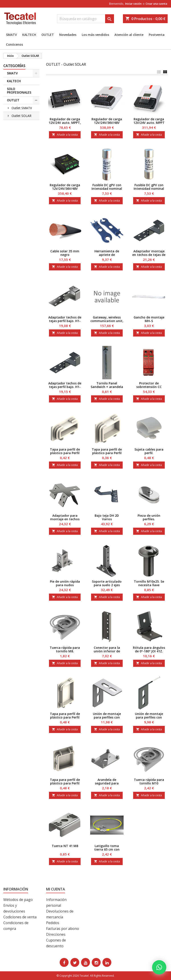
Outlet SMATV (22, 108)
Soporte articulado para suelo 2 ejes (107, 583)
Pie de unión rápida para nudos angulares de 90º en (65, 585)
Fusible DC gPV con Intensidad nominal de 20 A (149, 189)
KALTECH (29, 35)
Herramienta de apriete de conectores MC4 (107, 255)
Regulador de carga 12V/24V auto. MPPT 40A (149, 123)
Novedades (68, 35)
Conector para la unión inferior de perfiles (107, 651)
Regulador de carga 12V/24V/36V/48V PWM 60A (65, 189)
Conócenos (14, 44)
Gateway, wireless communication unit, (107, 319)
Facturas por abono (63, 929)
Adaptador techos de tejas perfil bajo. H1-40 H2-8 (65, 321)
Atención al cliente (129, 35)
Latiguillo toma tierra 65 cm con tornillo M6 (107, 849)
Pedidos (53, 923)
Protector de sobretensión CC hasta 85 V (149, 387)
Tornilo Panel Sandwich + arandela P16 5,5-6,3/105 (107, 387)
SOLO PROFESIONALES (19, 91)
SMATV (11, 35)
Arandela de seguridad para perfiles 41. (107, 783)
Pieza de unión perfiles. (149, 517)
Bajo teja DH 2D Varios (107, 517)
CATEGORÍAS (14, 66)
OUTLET (48, 35)
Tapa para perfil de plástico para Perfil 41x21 (65, 453)
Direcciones (56, 934)
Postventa (157, 35)
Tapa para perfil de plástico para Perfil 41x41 (65, 783)
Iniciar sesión (133, 4)
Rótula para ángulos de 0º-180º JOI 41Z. (149, 649)
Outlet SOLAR (21, 116)
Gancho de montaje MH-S (149, 319)
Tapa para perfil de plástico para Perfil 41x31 (107, 453)
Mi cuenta (56, 889)
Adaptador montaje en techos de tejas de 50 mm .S (149, 255)
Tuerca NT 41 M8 (65, 846)
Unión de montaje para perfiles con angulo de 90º (107, 717)
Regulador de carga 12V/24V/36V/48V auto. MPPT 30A (107, 123)
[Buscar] (85, 19)
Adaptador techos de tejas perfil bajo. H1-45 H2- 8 (65, 387)
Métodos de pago (18, 900)
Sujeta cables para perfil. (149, 451)
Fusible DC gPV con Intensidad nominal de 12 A (107, 189)
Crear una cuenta (156, 4)
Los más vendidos (95, 35)
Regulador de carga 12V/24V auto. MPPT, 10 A (65, 123)
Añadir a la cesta (65, 135)
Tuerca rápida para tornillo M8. (65, 649)
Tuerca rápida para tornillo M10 (149, 781)
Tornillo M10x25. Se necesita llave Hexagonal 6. (149, 585)
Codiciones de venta (20, 917)
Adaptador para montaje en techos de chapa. (65, 519)
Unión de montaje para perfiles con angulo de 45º (149, 717)
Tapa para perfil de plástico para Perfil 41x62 (65, 717)
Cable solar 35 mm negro (65, 253)
